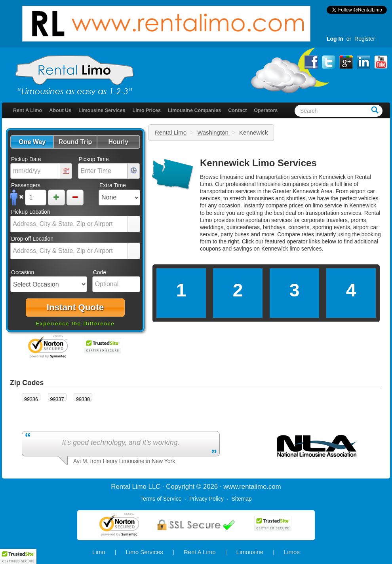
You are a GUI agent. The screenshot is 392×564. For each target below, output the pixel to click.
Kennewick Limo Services (258, 163)
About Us (60, 110)
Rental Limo (171, 132)
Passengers (26, 185)
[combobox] (69, 224)
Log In (335, 39)
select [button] (134, 224)
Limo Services (145, 552)
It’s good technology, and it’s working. (121, 442)
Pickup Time (94, 159)
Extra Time (113, 185)
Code (100, 272)
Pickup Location (31, 212)
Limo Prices (147, 110)
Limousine (250, 552)
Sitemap (241, 499)
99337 (57, 399)
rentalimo (253, 487)
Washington (214, 132)
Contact (237, 110)
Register (365, 39)
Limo (99, 552)
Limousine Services (102, 110)
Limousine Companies (194, 110)
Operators (266, 110)
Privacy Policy (206, 499)
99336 (31, 399)
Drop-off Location (32, 239)
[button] (32, 142)
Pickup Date (26, 159)
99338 (83, 399)
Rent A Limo (28, 110)
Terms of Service (161, 499)
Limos (292, 552)
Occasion (23, 272)
